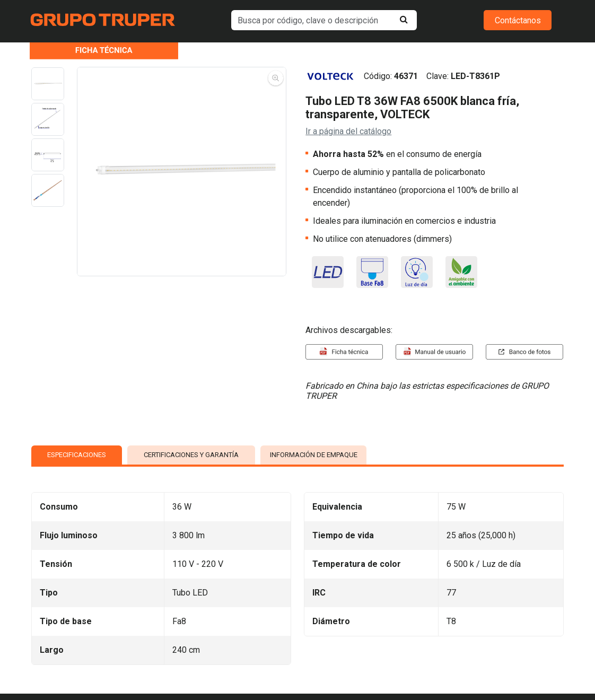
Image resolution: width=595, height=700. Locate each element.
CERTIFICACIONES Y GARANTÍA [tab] (191, 455)
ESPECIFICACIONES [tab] (77, 455)
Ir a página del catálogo (348, 131)
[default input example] (324, 20)
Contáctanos (518, 20)
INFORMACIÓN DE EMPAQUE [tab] (314, 455)
